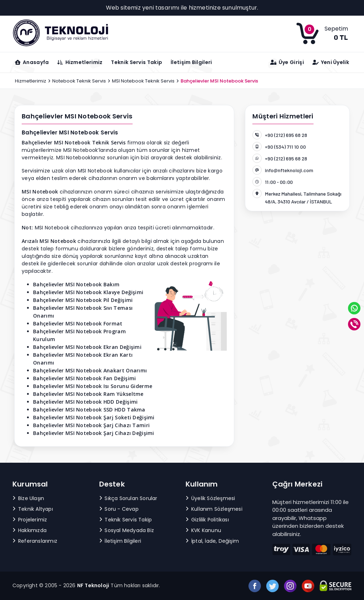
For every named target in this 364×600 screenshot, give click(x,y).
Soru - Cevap (119, 509)
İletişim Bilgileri (191, 62)
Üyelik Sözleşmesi (210, 498)
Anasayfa (32, 62)
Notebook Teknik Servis (79, 81)
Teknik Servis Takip (136, 62)
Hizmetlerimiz (31, 81)
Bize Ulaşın (28, 498)
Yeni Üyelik (331, 62)
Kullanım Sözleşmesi (214, 509)
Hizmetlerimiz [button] (80, 62)
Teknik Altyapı (33, 509)
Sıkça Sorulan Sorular (128, 498)
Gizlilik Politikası (207, 520)
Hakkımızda (30, 530)
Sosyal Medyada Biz (127, 530)
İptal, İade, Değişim (212, 541)
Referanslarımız (35, 541)
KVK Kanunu (203, 530)
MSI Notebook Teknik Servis (143, 81)
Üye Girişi (287, 62)
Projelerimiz (30, 520)
